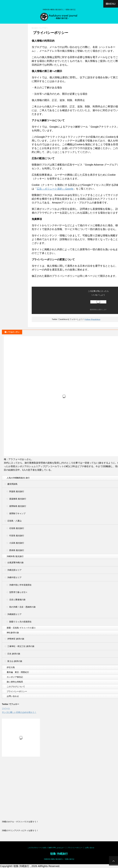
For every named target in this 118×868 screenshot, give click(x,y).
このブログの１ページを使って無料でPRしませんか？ (46, 848)
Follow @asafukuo (93, 319)
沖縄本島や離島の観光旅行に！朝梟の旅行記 (59, 859)
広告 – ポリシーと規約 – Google (55, 189)
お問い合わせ (90, 848)
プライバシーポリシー (75, 848)
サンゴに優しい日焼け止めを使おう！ (19, 712)
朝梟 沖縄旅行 (59, 854)
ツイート (6, 708)
